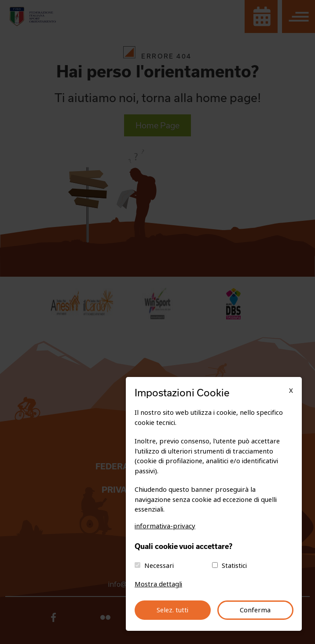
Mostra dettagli (158, 584)
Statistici (234, 566)
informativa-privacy (165, 526)
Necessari (159, 566)
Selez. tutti (172, 610)
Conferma (255, 610)
